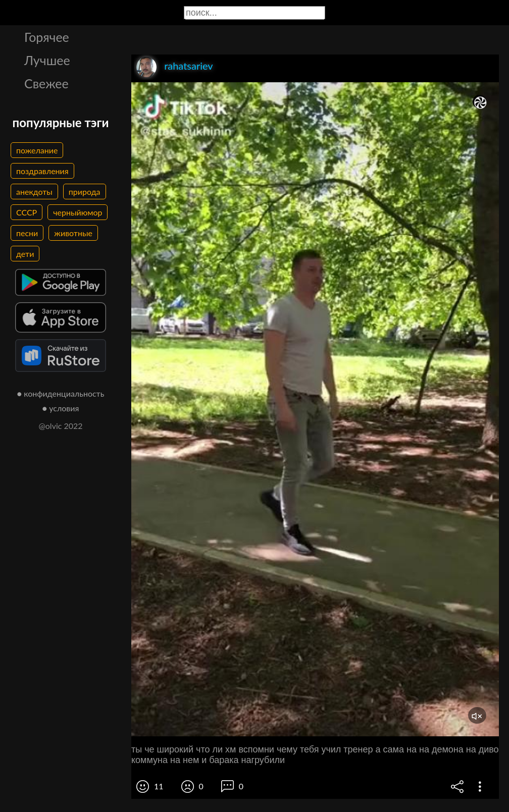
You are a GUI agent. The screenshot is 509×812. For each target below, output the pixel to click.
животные (73, 233)
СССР (27, 212)
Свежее (46, 83)
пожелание (37, 150)
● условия (61, 408)
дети (25, 254)
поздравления (42, 171)
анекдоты (34, 192)
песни (27, 233)
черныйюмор (78, 212)
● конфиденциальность (61, 393)
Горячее (47, 37)
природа (85, 192)
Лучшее (47, 60)
